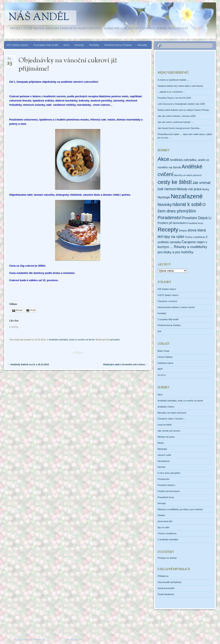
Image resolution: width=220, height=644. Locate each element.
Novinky (79, 45)
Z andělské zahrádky (168, 539)
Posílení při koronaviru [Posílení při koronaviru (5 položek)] (172, 223)
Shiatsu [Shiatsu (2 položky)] (183, 231)
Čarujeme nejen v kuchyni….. (172, 419)
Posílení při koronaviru (169, 491)
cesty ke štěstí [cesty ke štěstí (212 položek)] (175, 182)
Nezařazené (164, 461)
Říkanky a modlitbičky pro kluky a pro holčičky (180, 509)
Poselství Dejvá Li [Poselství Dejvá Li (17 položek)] (197, 218)
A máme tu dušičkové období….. (174, 80)
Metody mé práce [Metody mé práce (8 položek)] (189, 189)
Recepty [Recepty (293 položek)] (168, 230)
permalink (115, 340)
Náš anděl (39, 18)
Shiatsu (161, 515)
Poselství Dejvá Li (166, 485)
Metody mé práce (166, 437)
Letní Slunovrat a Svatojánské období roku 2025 (181, 104)
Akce (66, 45)
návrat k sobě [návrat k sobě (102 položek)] (187, 204)
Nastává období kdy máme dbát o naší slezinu (180, 86)
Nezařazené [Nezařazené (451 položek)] (187, 196)
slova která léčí (165, 521)
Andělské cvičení (166, 407)
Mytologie (162, 449)
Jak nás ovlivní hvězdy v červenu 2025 (177, 116)
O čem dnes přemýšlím (169, 473)
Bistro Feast (164, 351)
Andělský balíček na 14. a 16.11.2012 (28, 364)
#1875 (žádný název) (168, 295)
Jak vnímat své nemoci (169, 431)
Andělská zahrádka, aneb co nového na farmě (72, 340)
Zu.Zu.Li (162, 375)
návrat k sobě (164, 455)
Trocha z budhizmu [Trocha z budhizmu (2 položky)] (195, 237)
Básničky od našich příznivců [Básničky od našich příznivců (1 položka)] (188, 175)
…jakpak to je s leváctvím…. (172, 92)
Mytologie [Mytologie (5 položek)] (164, 197)
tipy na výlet (163, 527)
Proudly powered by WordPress (29, 640)
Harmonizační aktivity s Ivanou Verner (176, 307)
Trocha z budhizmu (167, 533)
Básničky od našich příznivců (172, 413)
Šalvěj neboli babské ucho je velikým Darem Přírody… (184, 110)
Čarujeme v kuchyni (167, 301)
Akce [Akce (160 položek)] (163, 159)
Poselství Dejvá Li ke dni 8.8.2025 (174, 98)
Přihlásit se (163, 576)
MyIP (160, 369)
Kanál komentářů (166, 588)
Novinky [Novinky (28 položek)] (165, 205)
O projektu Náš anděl (46, 45)
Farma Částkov (165, 357)
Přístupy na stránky (167, 558)
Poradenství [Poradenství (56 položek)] (170, 218)
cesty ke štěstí (165, 425)
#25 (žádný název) (17, 45)
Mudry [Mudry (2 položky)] (206, 189)
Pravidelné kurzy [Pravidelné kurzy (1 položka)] (195, 223)
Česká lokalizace (166, 594)
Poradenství (164, 479)
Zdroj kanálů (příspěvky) (170, 582)
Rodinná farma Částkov (118, 45)
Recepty (162, 503)
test (159, 331)
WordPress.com (74, 640)
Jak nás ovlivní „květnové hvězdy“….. (176, 122)
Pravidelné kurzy (166, 497)
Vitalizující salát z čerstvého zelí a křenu (125, 364)
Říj (9, 60)
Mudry (161, 443)
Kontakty (94, 45)
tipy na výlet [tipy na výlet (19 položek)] (174, 237)
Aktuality (142, 45)
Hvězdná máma (165, 363)
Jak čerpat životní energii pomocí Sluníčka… (180, 128)
